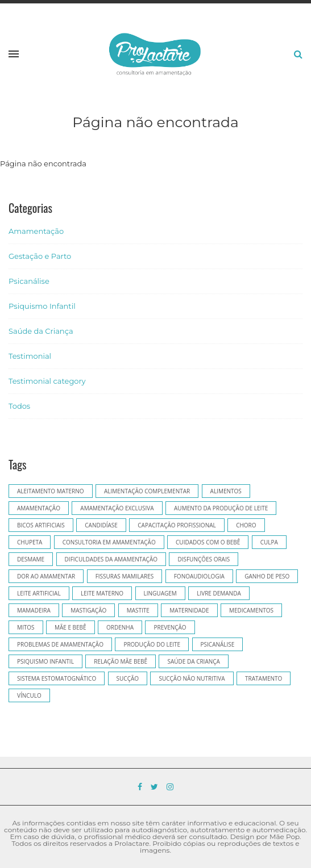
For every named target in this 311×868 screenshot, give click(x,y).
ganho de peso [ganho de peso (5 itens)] (267, 576)
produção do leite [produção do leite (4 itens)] (152, 644)
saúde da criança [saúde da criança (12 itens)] (193, 661)
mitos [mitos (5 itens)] (26, 627)
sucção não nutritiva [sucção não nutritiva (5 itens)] (192, 678)
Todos (19, 406)
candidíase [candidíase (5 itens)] (101, 525)
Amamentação (36, 231)
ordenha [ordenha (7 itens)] (120, 627)
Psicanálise (29, 281)
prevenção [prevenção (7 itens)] (170, 627)
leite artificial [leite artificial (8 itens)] (39, 593)
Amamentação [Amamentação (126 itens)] (39, 508)
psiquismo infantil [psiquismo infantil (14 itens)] (45, 661)
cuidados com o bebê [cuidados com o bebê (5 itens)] (208, 542)
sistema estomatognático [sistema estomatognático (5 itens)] (57, 678)
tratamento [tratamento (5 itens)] (264, 678)
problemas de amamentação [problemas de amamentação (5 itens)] (60, 644)
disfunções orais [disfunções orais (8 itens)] (204, 559)
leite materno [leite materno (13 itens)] (102, 593)
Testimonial (30, 356)
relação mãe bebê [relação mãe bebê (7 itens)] (121, 661)
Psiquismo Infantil (42, 306)
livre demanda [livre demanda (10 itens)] (219, 593)
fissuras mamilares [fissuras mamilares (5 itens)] (125, 576)
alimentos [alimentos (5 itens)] (226, 491)
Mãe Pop (285, 836)
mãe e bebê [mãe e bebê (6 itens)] (71, 627)
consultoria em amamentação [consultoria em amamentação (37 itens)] (109, 542)
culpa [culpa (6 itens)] (269, 542)
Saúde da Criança (41, 331)
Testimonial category (47, 381)
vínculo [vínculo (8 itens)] (29, 695)
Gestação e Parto (40, 256)
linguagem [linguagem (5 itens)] (160, 593)
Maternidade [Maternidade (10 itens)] (189, 610)
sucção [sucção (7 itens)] (128, 678)
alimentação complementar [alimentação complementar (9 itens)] (147, 491)
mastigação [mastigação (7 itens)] (88, 610)
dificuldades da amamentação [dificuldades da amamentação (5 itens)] (111, 559)
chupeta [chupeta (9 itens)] (30, 542)
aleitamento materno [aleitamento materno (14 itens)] (51, 491)
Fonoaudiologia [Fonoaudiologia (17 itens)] (199, 576)
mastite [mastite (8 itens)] (138, 610)
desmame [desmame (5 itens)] (31, 559)
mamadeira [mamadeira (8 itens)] (34, 610)
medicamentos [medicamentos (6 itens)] (251, 610)
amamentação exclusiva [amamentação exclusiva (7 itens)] (117, 508)
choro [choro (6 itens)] (246, 525)
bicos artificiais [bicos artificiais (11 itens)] (41, 525)
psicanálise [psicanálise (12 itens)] (218, 644)
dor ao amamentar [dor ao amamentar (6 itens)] (46, 576)
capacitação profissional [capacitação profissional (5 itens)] (177, 525)
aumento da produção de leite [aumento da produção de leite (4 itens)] (221, 508)
